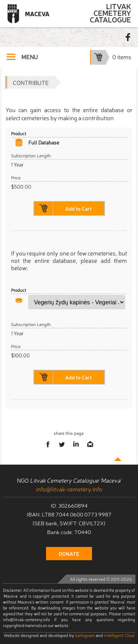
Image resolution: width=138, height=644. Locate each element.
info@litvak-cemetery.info (69, 489)
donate (69, 554)
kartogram (85, 635)
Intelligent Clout (119, 635)
